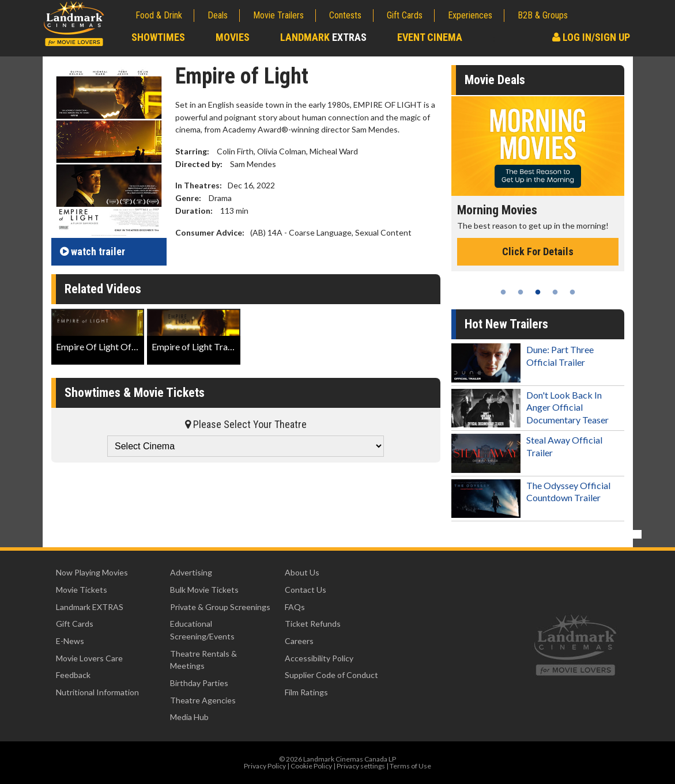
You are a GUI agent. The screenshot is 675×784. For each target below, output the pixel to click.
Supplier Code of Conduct (331, 675)
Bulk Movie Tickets (204, 590)
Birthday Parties (199, 683)
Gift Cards (405, 15)
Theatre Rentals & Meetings (203, 660)
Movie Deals (495, 80)
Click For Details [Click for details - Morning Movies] (538, 251)
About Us (302, 572)
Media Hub (189, 717)
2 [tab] (521, 292)
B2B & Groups (543, 15)
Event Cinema (430, 37)
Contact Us (306, 590)
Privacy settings (361, 766)
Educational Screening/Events (202, 630)
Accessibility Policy (319, 658)
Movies (233, 37)
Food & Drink (159, 15)
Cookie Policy (311, 766)
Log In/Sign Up (591, 37)
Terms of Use (410, 766)
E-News (70, 641)
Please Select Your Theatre (246, 424)
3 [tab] (538, 292)
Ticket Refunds (313, 624)
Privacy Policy (265, 766)
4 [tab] (555, 292)
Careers (299, 641)
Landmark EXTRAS (90, 607)
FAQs (295, 607)
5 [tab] (572, 292)
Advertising (191, 572)
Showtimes (158, 37)
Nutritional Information (97, 692)
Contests (345, 15)
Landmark (323, 37)
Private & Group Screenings (220, 607)
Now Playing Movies (92, 572)
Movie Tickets (82, 590)
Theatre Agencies (203, 700)
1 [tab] (503, 292)
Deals (218, 15)
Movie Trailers (278, 15)
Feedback (73, 675)
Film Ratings (306, 692)
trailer (93, 251)
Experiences (470, 15)
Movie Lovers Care (89, 658)
